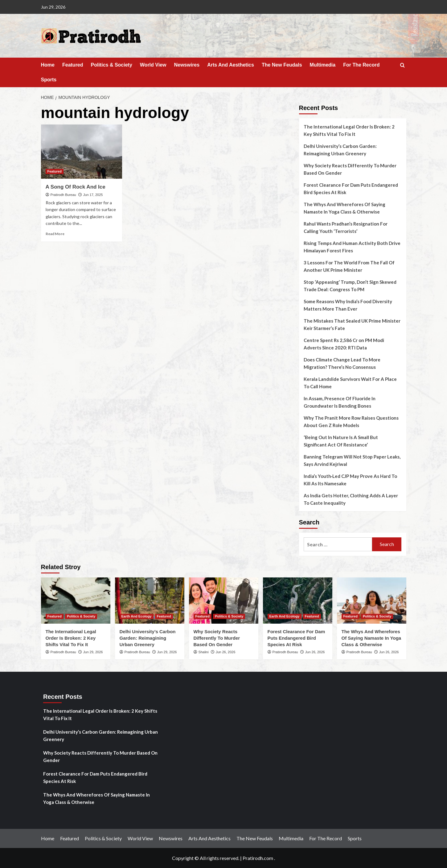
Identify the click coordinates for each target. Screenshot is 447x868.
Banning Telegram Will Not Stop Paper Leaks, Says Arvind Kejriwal (352, 460)
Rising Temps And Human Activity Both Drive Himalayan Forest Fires (352, 247)
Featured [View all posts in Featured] (55, 171)
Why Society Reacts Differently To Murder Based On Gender (350, 169)
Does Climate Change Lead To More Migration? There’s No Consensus (342, 363)
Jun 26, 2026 (226, 652)
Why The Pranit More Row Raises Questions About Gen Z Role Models (351, 422)
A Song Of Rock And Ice (76, 187)
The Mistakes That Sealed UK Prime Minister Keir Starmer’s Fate (352, 324)
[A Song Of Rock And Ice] (82, 152)
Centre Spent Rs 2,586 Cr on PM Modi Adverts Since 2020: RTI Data (344, 344)
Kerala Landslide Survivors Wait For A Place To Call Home (350, 383)
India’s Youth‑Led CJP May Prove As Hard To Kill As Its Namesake (351, 480)
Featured (73, 65)
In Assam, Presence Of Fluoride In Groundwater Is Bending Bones (340, 402)
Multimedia (323, 65)
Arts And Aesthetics (231, 65)
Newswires (187, 65)
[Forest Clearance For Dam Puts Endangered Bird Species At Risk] (298, 601)
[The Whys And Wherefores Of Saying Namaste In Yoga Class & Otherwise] (372, 601)
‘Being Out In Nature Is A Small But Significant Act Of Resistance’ (341, 441)
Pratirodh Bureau (63, 195)
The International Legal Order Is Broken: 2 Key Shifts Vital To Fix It (349, 130)
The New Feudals (282, 65)
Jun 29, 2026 (93, 652)
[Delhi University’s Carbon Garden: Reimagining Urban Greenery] (150, 601)
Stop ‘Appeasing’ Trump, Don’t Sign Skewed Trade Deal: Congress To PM (350, 286)
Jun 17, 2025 (93, 195)
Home (48, 65)
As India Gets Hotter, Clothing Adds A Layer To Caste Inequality (351, 499)
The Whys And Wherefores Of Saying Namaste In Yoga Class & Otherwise (344, 208)
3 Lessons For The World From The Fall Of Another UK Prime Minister (349, 266)
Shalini (204, 652)
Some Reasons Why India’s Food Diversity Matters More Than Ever (348, 305)
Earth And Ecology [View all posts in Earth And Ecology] (137, 616)
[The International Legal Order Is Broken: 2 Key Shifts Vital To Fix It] (76, 601)
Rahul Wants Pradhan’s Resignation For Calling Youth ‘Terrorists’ (346, 227)
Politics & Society (112, 65)
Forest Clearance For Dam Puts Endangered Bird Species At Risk (351, 189)
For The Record (361, 65)
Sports (49, 80)
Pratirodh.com (258, 858)
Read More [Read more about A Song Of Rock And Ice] (55, 234)
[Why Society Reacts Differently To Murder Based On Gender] (224, 601)
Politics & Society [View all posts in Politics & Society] (81, 616)
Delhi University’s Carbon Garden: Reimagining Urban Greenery (340, 150)
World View (153, 65)
